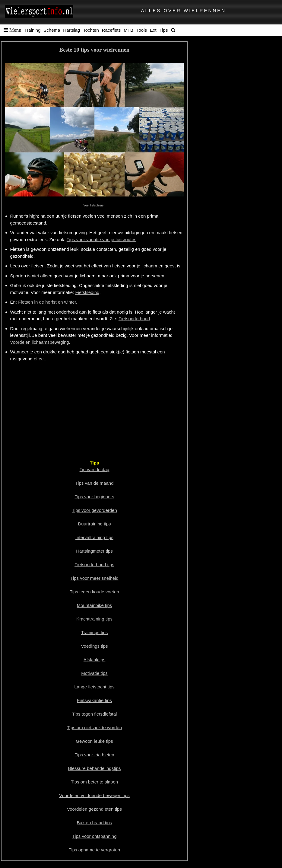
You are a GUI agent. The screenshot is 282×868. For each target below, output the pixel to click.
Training (33, 30)
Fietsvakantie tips (94, 700)
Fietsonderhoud (134, 319)
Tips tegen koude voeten (94, 592)
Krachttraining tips (94, 619)
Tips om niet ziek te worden (94, 728)
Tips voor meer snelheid (94, 578)
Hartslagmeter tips (94, 551)
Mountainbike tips (95, 605)
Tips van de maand (94, 483)
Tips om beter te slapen (94, 782)
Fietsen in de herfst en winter (47, 302)
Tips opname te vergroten (94, 850)
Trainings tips (95, 632)
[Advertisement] (94, 410)
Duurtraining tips (94, 524)
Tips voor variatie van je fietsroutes (101, 239)
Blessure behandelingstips (94, 768)
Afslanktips (95, 660)
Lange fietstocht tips (94, 687)
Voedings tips (94, 646)
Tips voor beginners (94, 497)
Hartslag (71, 30)
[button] (11, 30)
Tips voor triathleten (94, 755)
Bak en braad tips (95, 823)
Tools (142, 30)
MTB (128, 30)
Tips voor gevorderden (94, 510)
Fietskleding (87, 292)
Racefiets (111, 30)
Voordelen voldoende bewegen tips (94, 795)
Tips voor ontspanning (94, 836)
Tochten (91, 30)
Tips (164, 30)
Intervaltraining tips (94, 537)
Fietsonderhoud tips (94, 565)
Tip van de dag (95, 469)
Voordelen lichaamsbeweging (40, 342)
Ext (153, 30)
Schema (52, 30)
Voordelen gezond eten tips (94, 809)
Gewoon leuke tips (94, 741)
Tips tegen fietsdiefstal (95, 714)
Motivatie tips (94, 673)
